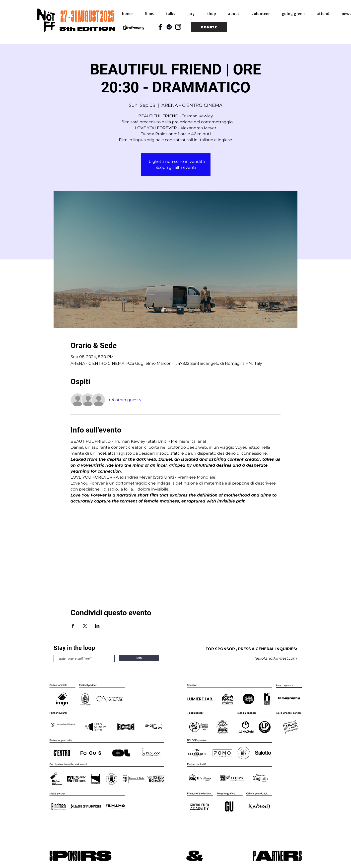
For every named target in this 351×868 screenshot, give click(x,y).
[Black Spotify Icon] (169, 27)
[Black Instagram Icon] (178, 27)
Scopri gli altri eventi (176, 167)
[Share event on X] (85, 626)
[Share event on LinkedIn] (97, 626)
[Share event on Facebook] (73, 626)
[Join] (139, 658)
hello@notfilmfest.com (276, 658)
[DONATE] (209, 27)
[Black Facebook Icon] (160, 27)
